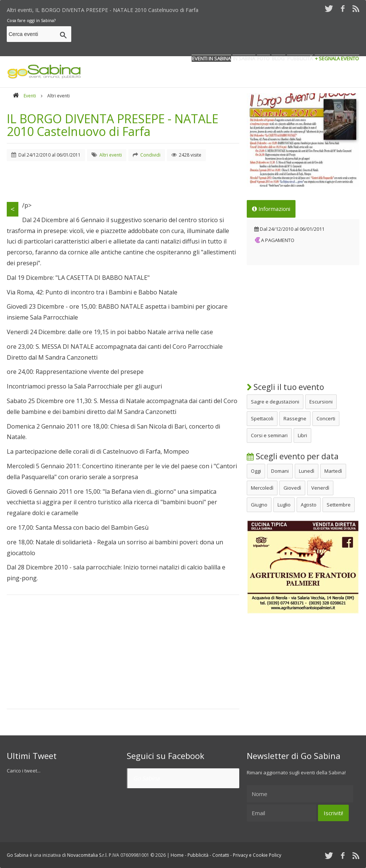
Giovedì (292, 488)
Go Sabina (146, 778)
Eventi (30, 96)
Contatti (221, 855)
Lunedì (307, 471)
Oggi (256, 471)
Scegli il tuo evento (285, 387)
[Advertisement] (223, 35)
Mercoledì (262, 488)
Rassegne (295, 418)
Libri (302, 435)
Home (177, 855)
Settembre (339, 505)
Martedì (333, 471)
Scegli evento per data (293, 456)
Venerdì (320, 488)
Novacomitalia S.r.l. (87, 855)
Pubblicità (198, 855)
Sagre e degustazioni (275, 402)
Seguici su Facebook (166, 756)
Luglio (284, 505)
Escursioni (321, 402)
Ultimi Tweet (32, 756)
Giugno (259, 505)
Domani (280, 471)
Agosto (309, 505)
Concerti (326, 418)
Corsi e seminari (269, 435)
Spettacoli (262, 418)
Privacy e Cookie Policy (257, 855)
